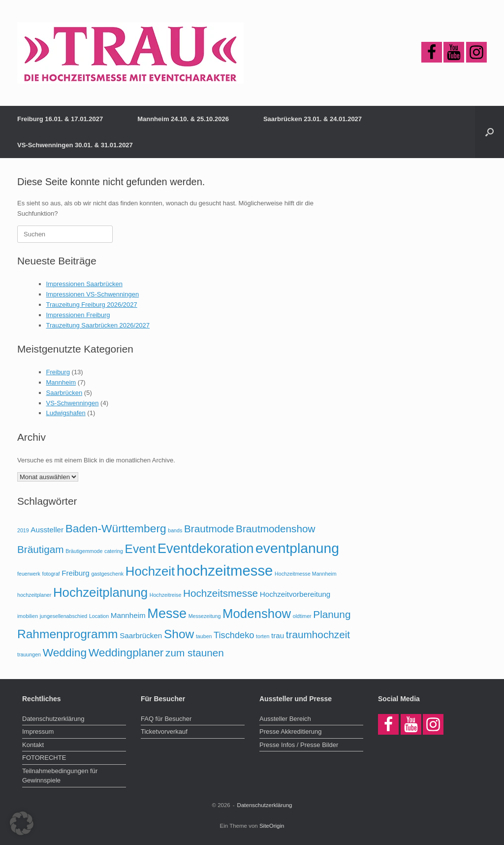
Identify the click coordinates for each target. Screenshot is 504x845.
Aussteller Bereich (285, 719)
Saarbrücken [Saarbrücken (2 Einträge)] (141, 635)
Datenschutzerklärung (53, 719)
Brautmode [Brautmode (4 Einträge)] (209, 529)
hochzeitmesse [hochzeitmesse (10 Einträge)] (225, 570)
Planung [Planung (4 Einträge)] (332, 614)
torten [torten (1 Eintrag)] (263, 636)
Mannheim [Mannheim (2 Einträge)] (128, 615)
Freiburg (58, 372)
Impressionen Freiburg (78, 315)
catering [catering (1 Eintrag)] (114, 551)
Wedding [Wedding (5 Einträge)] (65, 652)
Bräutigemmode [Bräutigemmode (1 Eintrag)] (84, 551)
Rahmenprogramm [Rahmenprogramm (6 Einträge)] (68, 634)
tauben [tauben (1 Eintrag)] (204, 636)
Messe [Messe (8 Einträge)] (167, 614)
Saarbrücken (64, 393)
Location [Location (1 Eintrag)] (99, 616)
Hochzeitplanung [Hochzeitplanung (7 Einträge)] (100, 592)
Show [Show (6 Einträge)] (179, 634)
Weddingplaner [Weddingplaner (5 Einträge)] (126, 652)
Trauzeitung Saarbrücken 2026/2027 (98, 325)
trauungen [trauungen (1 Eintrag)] (29, 654)
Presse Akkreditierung (290, 731)
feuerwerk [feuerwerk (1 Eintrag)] (29, 574)
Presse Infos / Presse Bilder (299, 745)
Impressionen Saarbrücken (84, 284)
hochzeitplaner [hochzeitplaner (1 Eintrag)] (34, 595)
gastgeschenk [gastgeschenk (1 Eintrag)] (107, 574)
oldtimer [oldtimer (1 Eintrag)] (302, 616)
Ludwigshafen (66, 413)
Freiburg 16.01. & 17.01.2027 (60, 119)
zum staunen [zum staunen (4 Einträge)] (195, 653)
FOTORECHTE (44, 758)
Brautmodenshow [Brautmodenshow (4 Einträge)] (275, 529)
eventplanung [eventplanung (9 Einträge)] (297, 548)
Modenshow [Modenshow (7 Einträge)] (257, 614)
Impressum (38, 731)
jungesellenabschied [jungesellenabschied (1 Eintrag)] (64, 616)
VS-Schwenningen (73, 403)
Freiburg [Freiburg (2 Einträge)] (76, 573)
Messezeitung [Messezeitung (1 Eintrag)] (205, 616)
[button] (489, 132)
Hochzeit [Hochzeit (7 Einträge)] (150, 571)
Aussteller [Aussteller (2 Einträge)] (47, 530)
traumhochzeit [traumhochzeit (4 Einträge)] (318, 634)
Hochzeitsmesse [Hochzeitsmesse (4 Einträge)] (220, 593)
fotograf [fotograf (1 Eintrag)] (51, 574)
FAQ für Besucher (166, 719)
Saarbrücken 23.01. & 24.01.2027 (313, 119)
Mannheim (61, 382)
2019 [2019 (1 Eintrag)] (23, 530)
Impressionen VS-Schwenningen (93, 294)
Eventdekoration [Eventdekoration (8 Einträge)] (205, 549)
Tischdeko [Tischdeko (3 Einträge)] (234, 635)
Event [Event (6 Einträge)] (141, 549)
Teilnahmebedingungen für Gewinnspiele (60, 776)
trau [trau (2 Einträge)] (278, 635)
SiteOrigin (272, 826)
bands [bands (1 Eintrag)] (175, 530)
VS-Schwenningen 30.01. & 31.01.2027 (75, 145)
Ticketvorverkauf (164, 731)
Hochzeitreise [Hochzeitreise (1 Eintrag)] (166, 595)
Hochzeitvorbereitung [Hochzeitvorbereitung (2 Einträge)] (295, 594)
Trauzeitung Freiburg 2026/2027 (92, 305)
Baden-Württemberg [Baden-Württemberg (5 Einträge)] (116, 528)
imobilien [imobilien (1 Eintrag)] (28, 616)
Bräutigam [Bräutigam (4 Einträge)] (41, 549)
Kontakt (33, 745)
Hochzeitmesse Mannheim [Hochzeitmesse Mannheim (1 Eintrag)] (306, 574)
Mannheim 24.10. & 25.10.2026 (183, 119)
